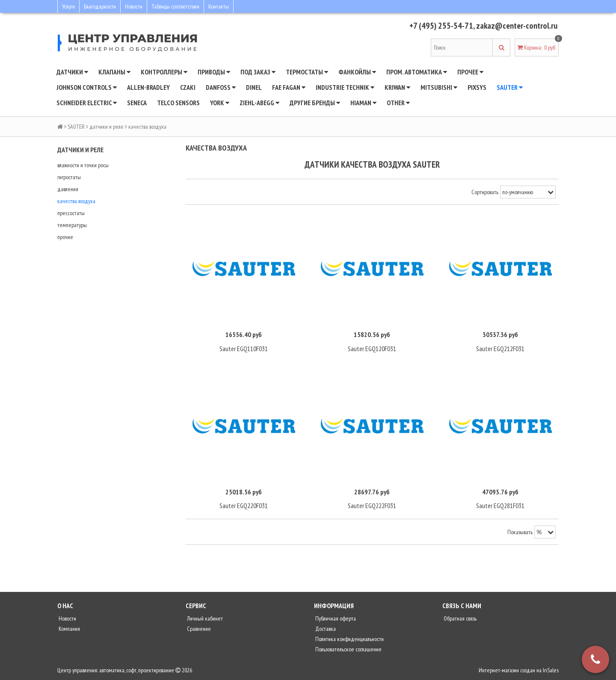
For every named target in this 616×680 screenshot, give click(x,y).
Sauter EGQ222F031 (372, 506)
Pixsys (477, 87)
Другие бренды (315, 103)
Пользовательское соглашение (348, 649)
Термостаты (307, 72)
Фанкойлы (357, 72)
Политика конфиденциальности (349, 639)
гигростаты (69, 177)
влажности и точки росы (83, 165)
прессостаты (71, 213)
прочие (65, 237)
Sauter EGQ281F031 (500, 506)
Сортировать (485, 192)
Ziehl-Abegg (259, 103)
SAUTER (510, 87)
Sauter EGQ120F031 (372, 349)
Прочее (470, 72)
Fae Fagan (289, 87)
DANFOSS (221, 87)
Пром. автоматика (417, 72)
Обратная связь (459, 618)
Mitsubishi (439, 87)
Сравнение (198, 629)
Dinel (254, 87)
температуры (72, 225)
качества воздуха (76, 201)
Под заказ (258, 72)
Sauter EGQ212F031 (500, 349)
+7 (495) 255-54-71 (441, 26)
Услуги (68, 6)
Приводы (214, 72)
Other (398, 103)
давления (68, 189)
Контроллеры (164, 72)
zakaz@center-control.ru (517, 26)
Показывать (520, 532)
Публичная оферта (335, 618)
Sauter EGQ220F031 (244, 506)
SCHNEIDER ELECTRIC (87, 103)
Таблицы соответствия (175, 6)
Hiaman (363, 103)
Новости (134, 6)
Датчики (72, 72)
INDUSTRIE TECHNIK (345, 87)
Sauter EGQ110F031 (244, 349)
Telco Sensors (178, 103)
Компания (69, 629)
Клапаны (114, 72)
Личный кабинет (204, 618)
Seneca (137, 103)
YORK (220, 103)
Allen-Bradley (148, 87)
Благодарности (100, 6)
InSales (551, 670)
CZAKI (188, 87)
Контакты (219, 6)
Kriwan (397, 87)
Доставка (325, 629)
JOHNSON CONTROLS (87, 87)
